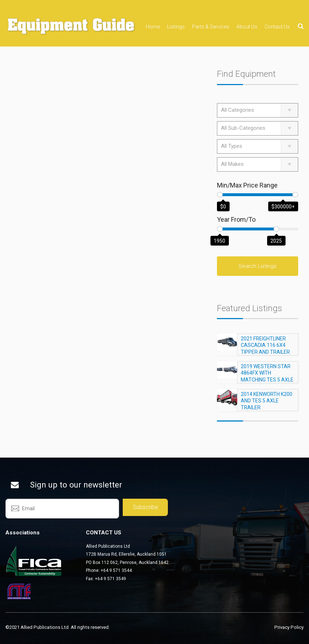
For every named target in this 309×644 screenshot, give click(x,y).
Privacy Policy (289, 627)
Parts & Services (211, 27)
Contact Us (277, 27)
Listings (176, 27)
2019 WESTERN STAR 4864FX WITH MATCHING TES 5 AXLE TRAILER (267, 380)
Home (153, 27)
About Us (247, 27)
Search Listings (258, 266)
